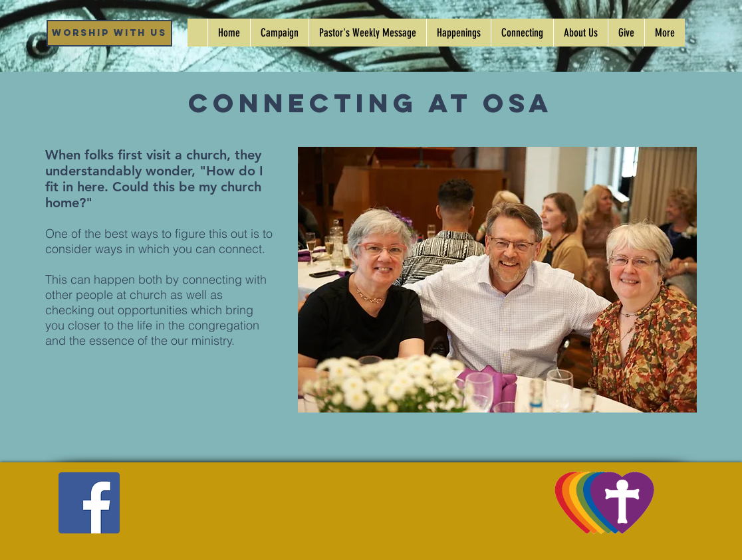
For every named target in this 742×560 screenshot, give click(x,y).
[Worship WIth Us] (109, 33)
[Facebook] (89, 503)
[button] (458, 33)
